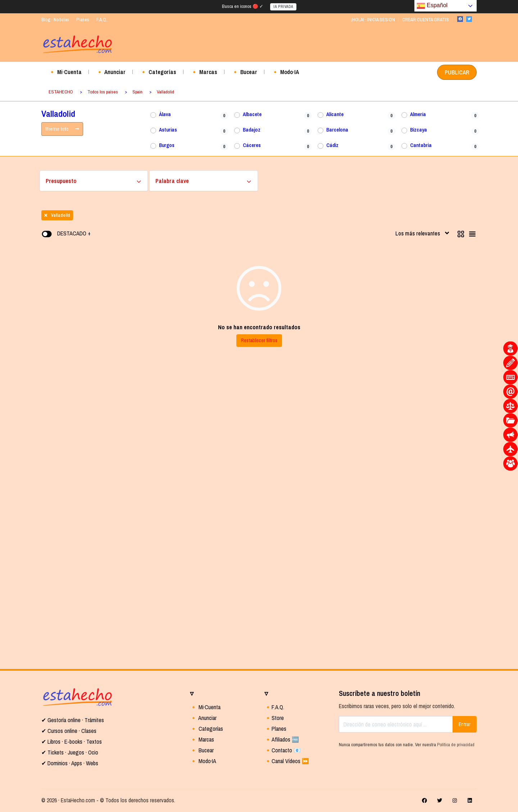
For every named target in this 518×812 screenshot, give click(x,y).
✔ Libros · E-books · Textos (72, 742)
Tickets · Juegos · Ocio (72, 752)
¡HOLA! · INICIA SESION (373, 20)
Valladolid (165, 92)
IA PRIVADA (283, 7)
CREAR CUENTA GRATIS (426, 20)
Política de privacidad (456, 745)
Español (432, 6)
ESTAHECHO (61, 92)
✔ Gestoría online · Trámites (73, 720)
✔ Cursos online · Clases (69, 731)
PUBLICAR (457, 72)
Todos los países (103, 92)
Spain (137, 92)
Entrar (465, 724)
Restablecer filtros (259, 340)
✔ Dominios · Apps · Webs (70, 763)
